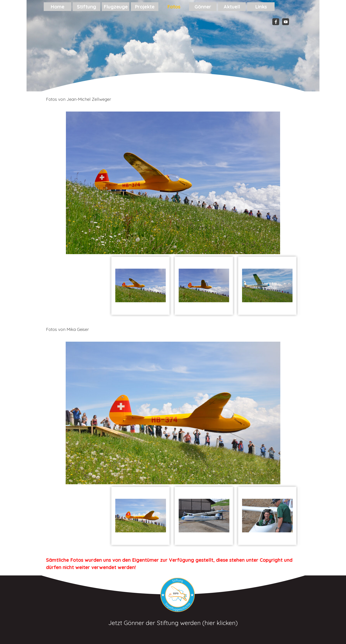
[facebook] (276, 22)
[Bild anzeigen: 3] (267, 286)
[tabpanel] (173, 99)
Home (57, 7)
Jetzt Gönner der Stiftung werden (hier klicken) (173, 623)
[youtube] (286, 22)
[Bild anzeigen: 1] (141, 286)
